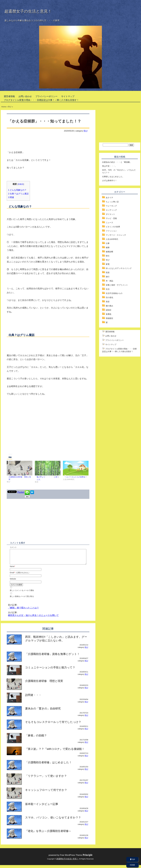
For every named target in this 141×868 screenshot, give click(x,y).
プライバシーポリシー (46, 96)
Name (12, 569)
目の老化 (109, 297)
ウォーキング (111, 206)
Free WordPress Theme (76, 858)
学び (86, 131)
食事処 (109, 314)
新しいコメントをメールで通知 (22, 593)
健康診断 (109, 252)
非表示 (21, 184)
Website (13, 582)
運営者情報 (9, 96)
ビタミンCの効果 (113, 227)
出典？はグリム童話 (18, 194)
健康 (108, 247)
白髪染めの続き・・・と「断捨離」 (117, 162)
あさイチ (109, 197)
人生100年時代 (112, 239)
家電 (108, 264)
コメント (13, 547)
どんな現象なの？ (17, 190)
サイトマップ (68, 96)
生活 (108, 289)
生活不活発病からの (114, 293)
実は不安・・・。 (109, 166)
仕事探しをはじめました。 (113, 177)
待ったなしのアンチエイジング (119, 268)
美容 (108, 302)
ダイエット (110, 214)
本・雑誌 (109, 281)
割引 (108, 256)
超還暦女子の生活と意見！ (28, 11)
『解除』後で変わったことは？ (23, 611)
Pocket (21, 492)
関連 (11, 197)
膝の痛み (109, 306)
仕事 (108, 243)
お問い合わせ (25, 96)
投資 (108, 272)
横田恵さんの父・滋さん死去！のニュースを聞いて (33, 618)
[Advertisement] (48, 434)
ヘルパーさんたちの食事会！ (76, 477)
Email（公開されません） (20, 576)
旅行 (108, 277)
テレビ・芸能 (111, 218)
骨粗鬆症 (109, 318)
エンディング (111, 210)
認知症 (109, 310)
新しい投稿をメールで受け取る (22, 599)
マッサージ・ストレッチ (116, 235)
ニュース (109, 222)
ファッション (111, 231)
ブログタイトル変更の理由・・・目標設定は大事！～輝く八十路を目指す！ (41, 100)
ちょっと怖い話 (112, 202)
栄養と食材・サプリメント (117, 285)
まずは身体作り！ (109, 180)
